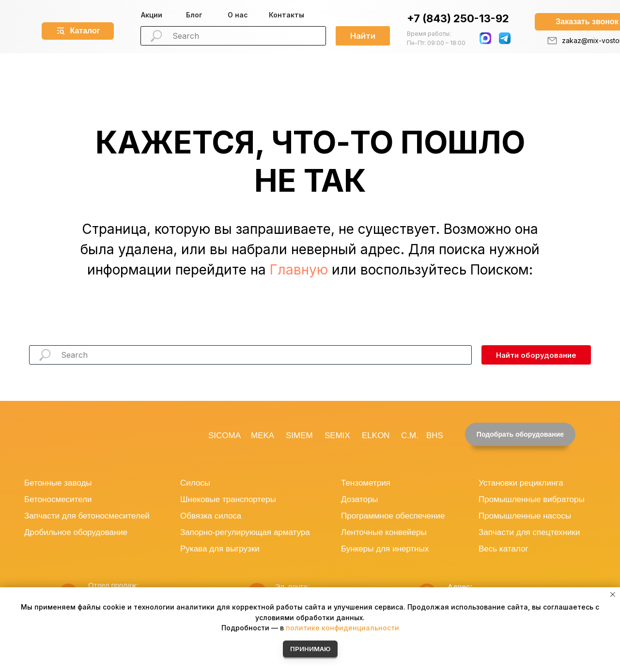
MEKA (263, 435)
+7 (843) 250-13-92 (458, 18)
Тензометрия (366, 483)
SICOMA (225, 435)
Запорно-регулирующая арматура (245, 532)
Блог (194, 15)
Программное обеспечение (393, 516)
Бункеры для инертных (385, 549)
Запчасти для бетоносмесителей (87, 516)
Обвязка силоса (211, 516)
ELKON (376, 435)
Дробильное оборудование (76, 532)
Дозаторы (360, 499)
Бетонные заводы (58, 483)
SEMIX (337, 435)
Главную (299, 270)
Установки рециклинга (521, 483)
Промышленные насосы (525, 516)
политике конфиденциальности (342, 628)
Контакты (287, 15)
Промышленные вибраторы (532, 499)
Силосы (195, 483)
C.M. (410, 435)
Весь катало (502, 549)
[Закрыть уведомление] (613, 595)
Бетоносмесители (58, 499)
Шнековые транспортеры (228, 499)
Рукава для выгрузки (220, 549)
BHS (435, 435)
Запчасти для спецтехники (529, 532)
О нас (238, 15)
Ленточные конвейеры (384, 532)
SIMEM (299, 435)
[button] (520, 434)
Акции (152, 15)
